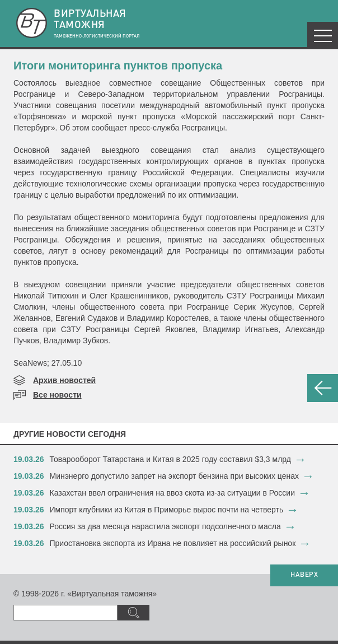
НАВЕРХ (304, 575)
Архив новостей (64, 380)
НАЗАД (323, 388)
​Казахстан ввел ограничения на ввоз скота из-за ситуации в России (173, 493)
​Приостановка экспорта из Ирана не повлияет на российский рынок (173, 543)
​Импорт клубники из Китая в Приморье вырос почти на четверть (167, 510)
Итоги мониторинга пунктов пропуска (118, 66)
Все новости (57, 395)
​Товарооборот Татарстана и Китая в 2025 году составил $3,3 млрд (170, 459)
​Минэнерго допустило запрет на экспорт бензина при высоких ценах (174, 476)
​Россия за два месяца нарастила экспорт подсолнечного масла (165, 526)
